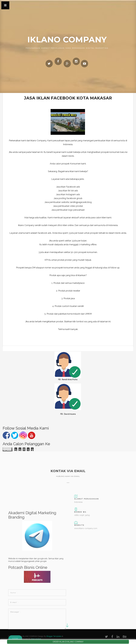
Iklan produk (36, 639)
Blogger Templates (54, 636)
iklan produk (13, 639)
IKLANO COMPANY (67, 40)
